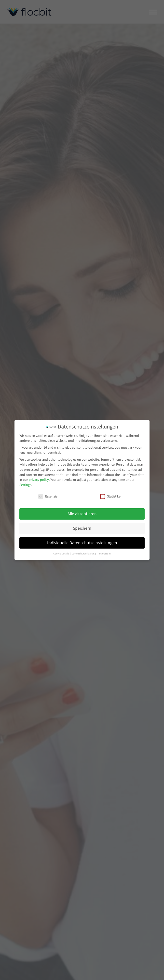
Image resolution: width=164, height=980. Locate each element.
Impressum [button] (105, 554)
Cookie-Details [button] (61, 554)
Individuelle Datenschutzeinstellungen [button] (82, 543)
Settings (25, 485)
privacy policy (39, 480)
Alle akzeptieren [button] (82, 514)
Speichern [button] (82, 528)
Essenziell (49, 497)
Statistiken (111, 497)
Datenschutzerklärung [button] (84, 554)
